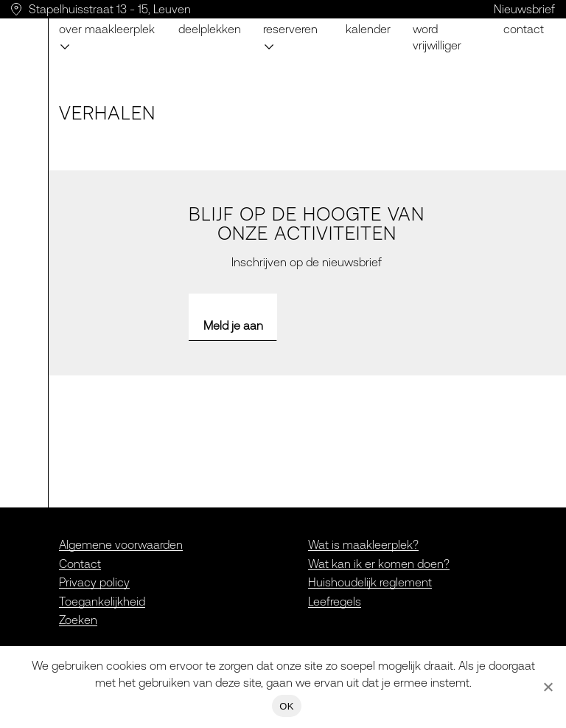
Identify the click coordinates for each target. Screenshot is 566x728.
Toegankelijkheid (102, 601)
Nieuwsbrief (524, 9)
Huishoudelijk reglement (370, 582)
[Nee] (548, 687)
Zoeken (78, 620)
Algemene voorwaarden (121, 544)
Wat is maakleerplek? (363, 544)
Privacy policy (94, 582)
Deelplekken (210, 29)
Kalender (368, 29)
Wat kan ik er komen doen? (379, 564)
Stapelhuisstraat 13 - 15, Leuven (110, 9)
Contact (524, 29)
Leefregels (335, 601)
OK (286, 706)
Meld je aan (233, 325)
